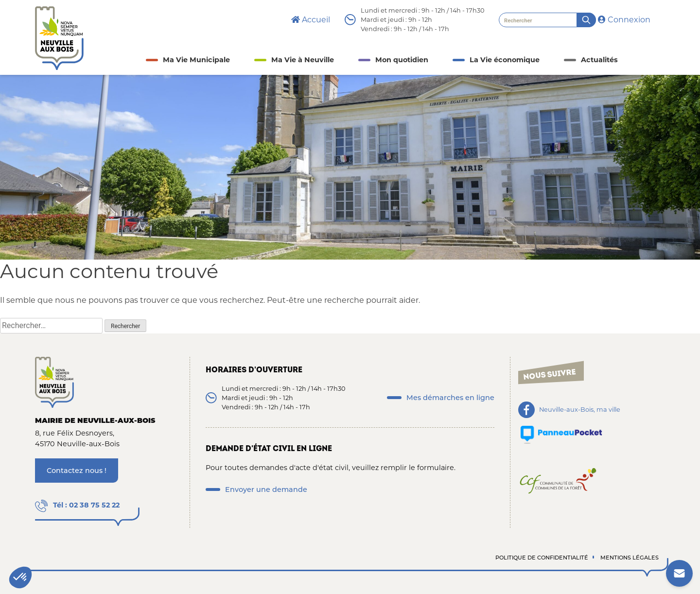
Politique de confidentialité (542, 558)
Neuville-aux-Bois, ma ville (580, 410)
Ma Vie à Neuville (303, 60)
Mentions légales (630, 558)
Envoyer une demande (266, 489)
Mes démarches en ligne (450, 398)
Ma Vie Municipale (196, 60)
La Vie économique (505, 60)
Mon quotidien (402, 60)
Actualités (599, 60)
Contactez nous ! (77, 471)
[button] (20, 577)
